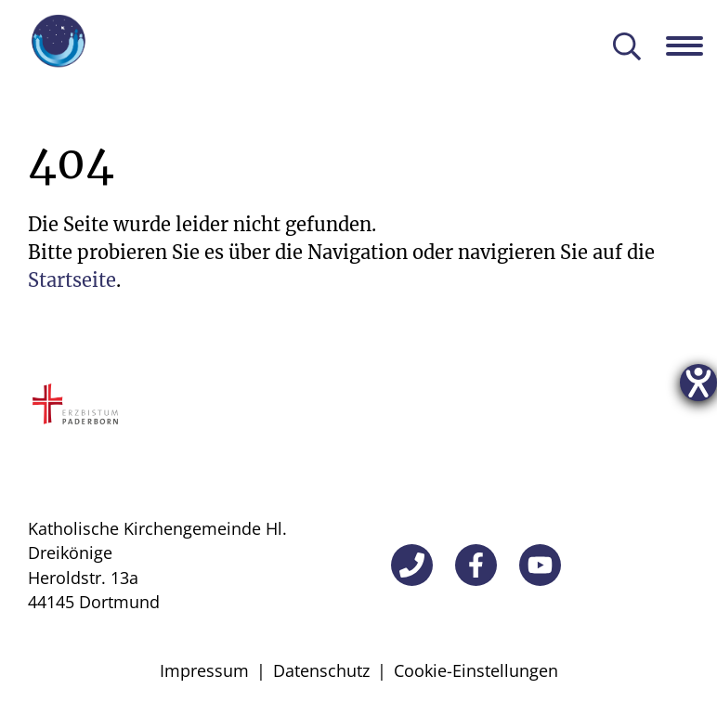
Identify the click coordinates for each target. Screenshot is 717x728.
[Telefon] (412, 565)
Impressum (204, 670)
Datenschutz (321, 670)
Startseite (72, 280)
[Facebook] (476, 565)
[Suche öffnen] (627, 48)
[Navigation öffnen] (691, 45)
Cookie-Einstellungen (476, 670)
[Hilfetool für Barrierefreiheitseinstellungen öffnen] (698, 383)
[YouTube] (540, 565)
